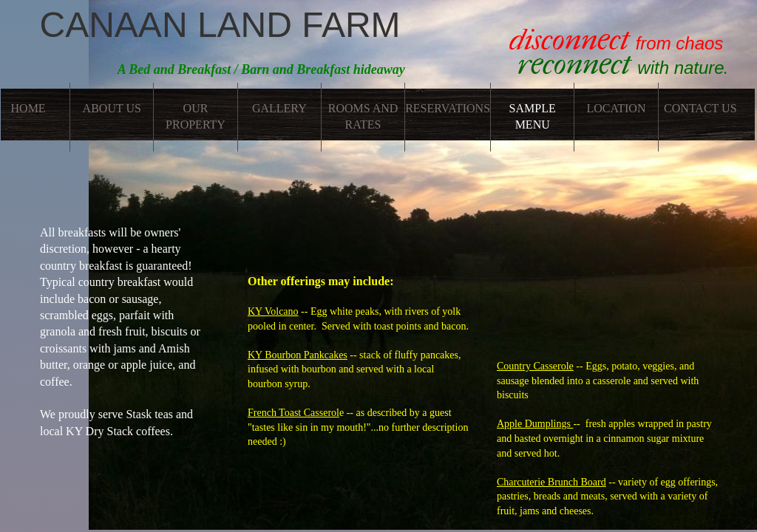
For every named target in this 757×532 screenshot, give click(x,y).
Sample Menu (533, 116)
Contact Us (700, 108)
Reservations (448, 108)
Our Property (196, 116)
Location (616, 108)
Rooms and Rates (363, 116)
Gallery (279, 108)
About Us (112, 108)
